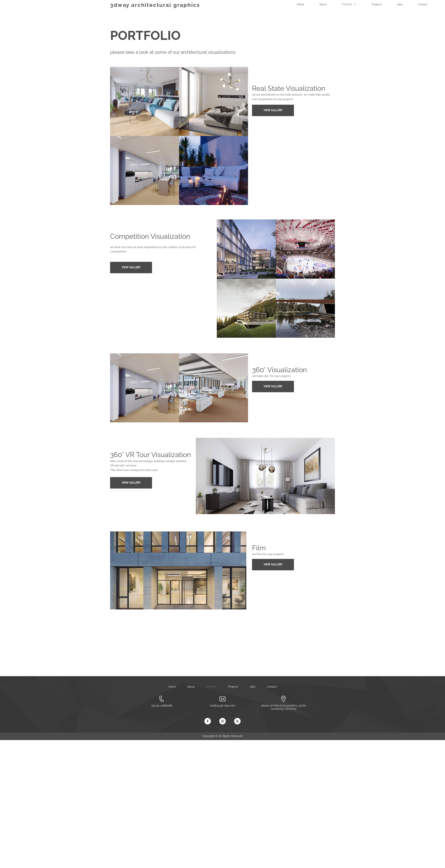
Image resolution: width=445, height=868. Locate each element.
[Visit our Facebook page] (208, 721)
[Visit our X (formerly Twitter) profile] (237, 721)
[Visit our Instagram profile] (222, 721)
